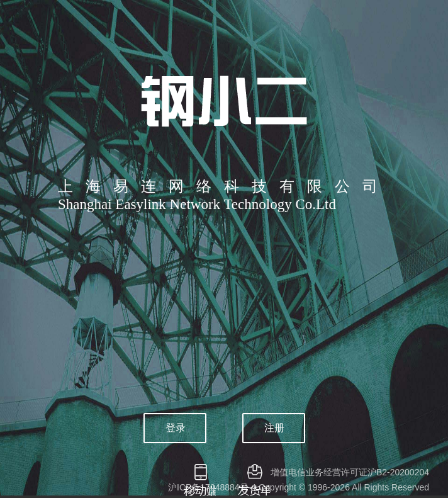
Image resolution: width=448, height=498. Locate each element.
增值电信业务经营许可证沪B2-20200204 (350, 472)
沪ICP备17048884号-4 (212, 487)
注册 (274, 428)
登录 (176, 428)
